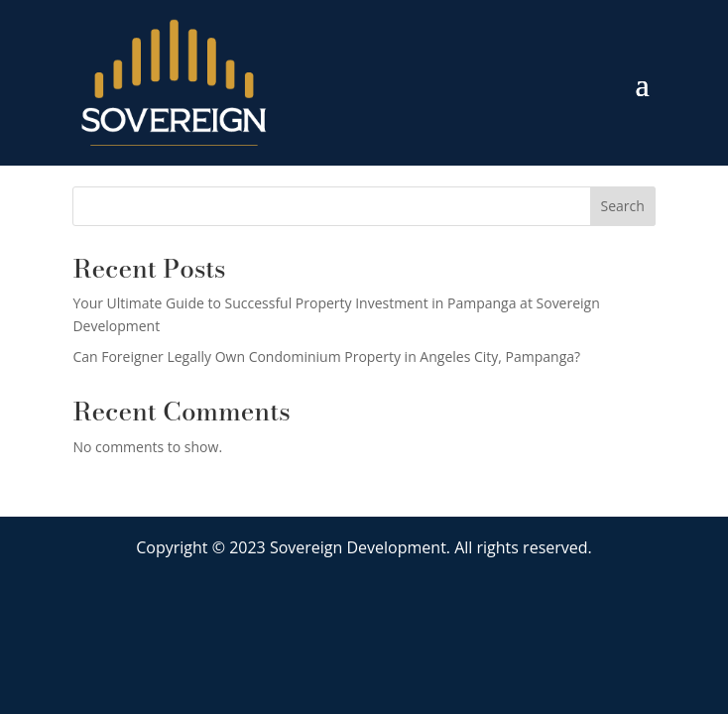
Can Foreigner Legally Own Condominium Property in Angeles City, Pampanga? (326, 357)
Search (622, 206)
